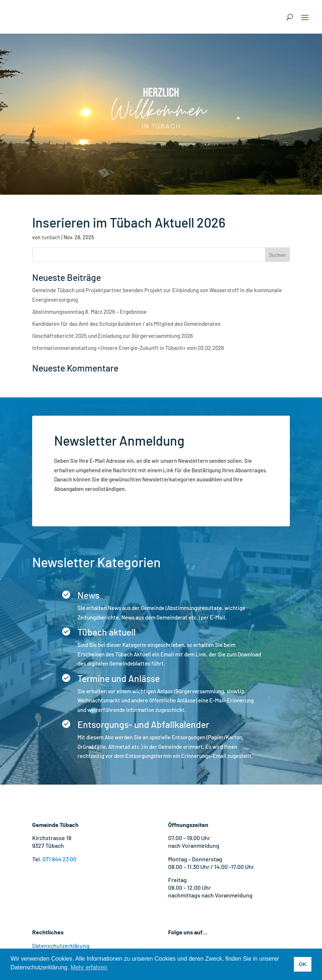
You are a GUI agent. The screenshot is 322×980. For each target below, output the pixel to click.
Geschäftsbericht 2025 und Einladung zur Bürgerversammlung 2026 (113, 336)
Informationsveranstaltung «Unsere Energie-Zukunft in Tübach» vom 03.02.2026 (128, 348)
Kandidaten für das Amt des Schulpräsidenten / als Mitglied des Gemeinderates (126, 324)
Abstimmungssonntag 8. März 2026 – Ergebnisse (89, 312)
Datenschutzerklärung (61, 945)
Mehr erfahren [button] (89, 967)
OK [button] (303, 964)
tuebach (51, 237)
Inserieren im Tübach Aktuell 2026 (129, 222)
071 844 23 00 (59, 859)
